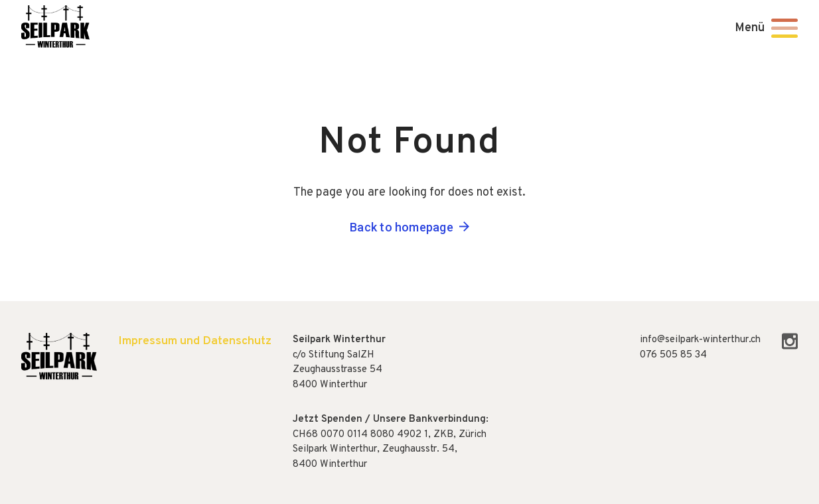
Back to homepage (402, 227)
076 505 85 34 (673, 355)
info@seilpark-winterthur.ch (700, 340)
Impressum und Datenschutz (195, 341)
